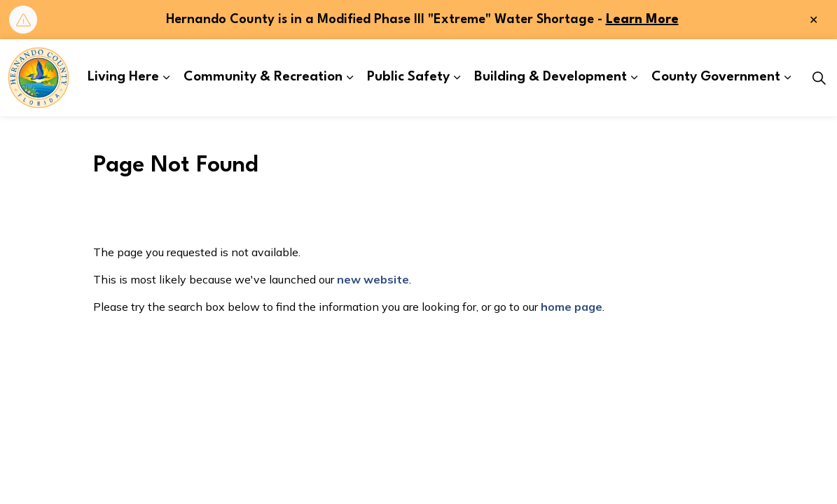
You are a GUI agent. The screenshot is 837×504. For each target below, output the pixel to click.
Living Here (123, 77)
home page (572, 307)
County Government (716, 77)
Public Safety (408, 77)
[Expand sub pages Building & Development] (634, 78)
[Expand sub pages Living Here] (166, 78)
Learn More (642, 20)
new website (373, 279)
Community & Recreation (263, 77)
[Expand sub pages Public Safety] (457, 78)
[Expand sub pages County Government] (787, 78)
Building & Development (551, 77)
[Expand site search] (819, 78)
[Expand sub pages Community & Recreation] (350, 78)
